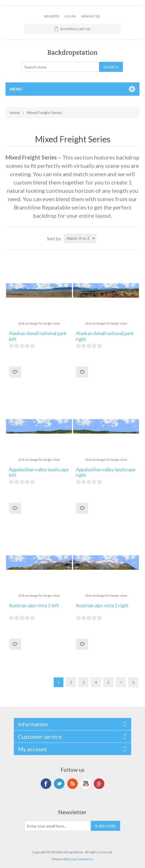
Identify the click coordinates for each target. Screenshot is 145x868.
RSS (72, 784)
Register (52, 16)
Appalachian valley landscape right (106, 472)
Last (133, 682)
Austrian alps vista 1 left (34, 606)
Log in (70, 16)
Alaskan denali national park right (105, 336)
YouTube (86, 784)
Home (15, 112)
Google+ (99, 784)
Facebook (46, 784)
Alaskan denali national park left (38, 336)
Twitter (59, 784)
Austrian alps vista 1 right (102, 606)
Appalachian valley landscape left (39, 472)
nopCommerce (81, 859)
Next (121, 682)
